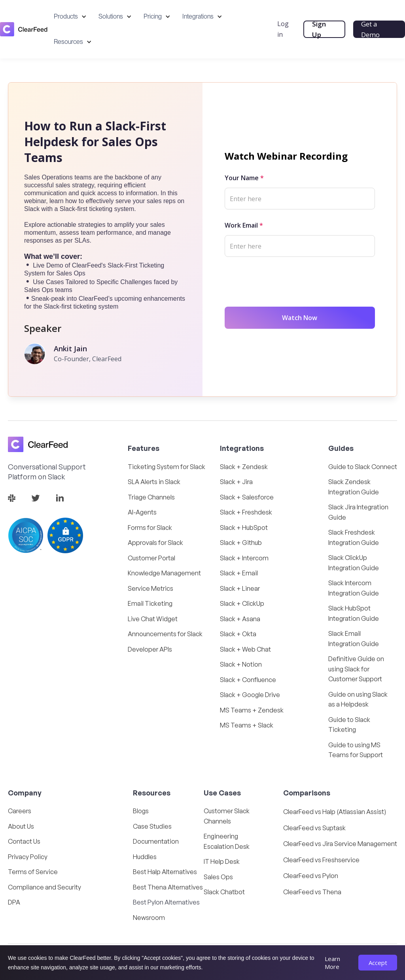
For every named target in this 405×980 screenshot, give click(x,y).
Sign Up (321, 29)
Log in (285, 29)
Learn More (332, 963)
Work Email (244, 225)
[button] (70, 17)
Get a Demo (371, 29)
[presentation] (285, 280)
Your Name (244, 178)
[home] (24, 29)
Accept (378, 963)
